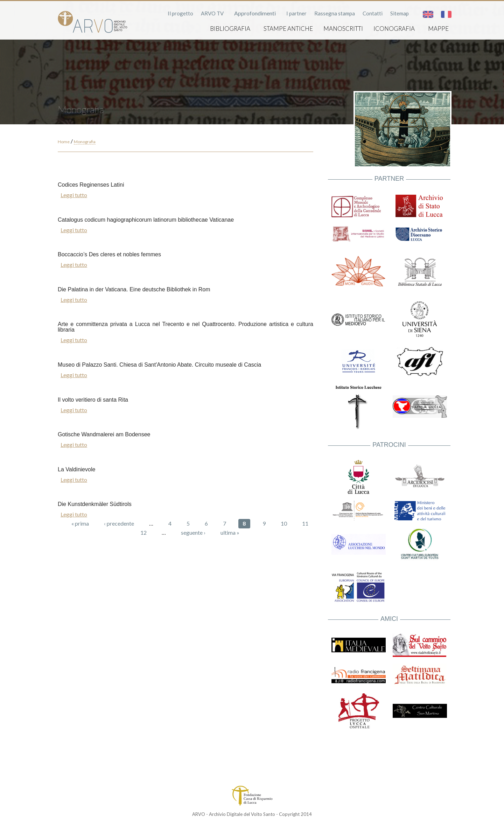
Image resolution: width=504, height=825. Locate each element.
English (428, 14)
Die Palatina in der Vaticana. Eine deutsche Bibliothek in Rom (134, 289)
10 (284, 523)
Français (446, 14)
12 (143, 532)
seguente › (193, 532)
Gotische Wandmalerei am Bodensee (104, 434)
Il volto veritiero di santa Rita (93, 400)
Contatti (373, 13)
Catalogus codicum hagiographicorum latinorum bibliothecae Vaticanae (146, 220)
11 (305, 523)
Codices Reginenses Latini (91, 185)
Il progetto (180, 13)
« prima (80, 523)
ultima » (230, 532)
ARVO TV (212, 13)
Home (64, 142)
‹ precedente (119, 523)
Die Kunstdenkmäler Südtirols (95, 504)
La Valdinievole (76, 469)
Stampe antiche (288, 29)
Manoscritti (343, 29)
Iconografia (394, 29)
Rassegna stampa (335, 13)
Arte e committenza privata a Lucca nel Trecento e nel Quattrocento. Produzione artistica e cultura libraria (185, 327)
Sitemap (400, 13)
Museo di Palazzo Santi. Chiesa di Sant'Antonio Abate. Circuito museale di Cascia (159, 365)
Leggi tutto (74, 195)
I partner (296, 13)
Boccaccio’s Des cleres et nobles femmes (109, 254)
